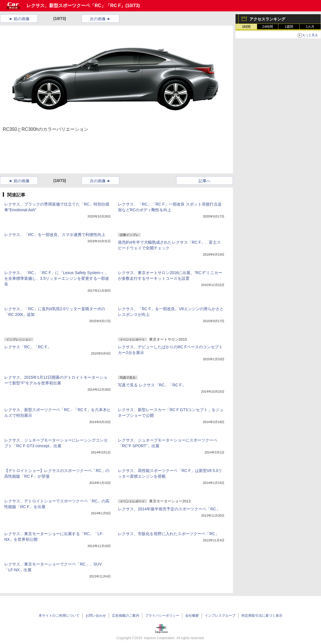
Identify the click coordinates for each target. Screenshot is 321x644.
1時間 (246, 27)
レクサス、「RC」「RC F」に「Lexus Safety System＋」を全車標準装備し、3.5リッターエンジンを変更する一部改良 (57, 278)
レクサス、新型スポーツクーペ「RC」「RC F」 (76, 6)
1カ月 (310, 27)
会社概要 (192, 616)
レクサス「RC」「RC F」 (28, 347)
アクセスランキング (267, 19)
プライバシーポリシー (162, 616)
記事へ (205, 181)
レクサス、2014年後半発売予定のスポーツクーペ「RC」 (169, 509)
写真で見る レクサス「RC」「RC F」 (152, 385)
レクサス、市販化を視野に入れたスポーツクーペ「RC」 (168, 534)
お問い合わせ (96, 616)
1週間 (289, 27)
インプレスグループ (220, 616)
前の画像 (22, 19)
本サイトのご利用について (59, 616)
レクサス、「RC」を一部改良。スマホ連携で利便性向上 (55, 235)
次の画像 (98, 19)
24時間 (267, 27)
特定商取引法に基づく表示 (262, 616)
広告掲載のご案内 (126, 616)
